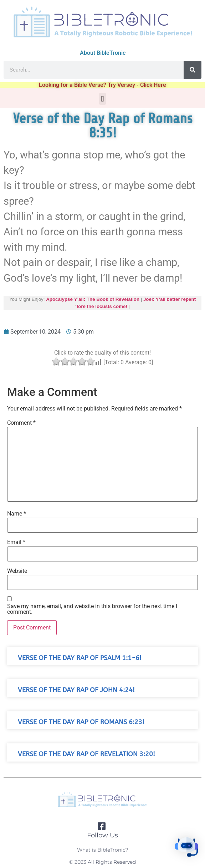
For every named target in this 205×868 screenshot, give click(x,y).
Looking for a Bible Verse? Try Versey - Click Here (102, 85)
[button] (102, 99)
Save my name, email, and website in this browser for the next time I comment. (92, 609)
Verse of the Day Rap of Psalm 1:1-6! (80, 658)
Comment (21, 423)
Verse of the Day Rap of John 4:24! (76, 690)
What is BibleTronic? (103, 850)
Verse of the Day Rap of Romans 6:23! (81, 722)
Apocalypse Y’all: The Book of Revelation (93, 299)
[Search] (193, 70)
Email (16, 542)
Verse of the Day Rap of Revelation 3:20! (86, 754)
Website (17, 571)
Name (17, 514)
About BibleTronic (103, 53)
